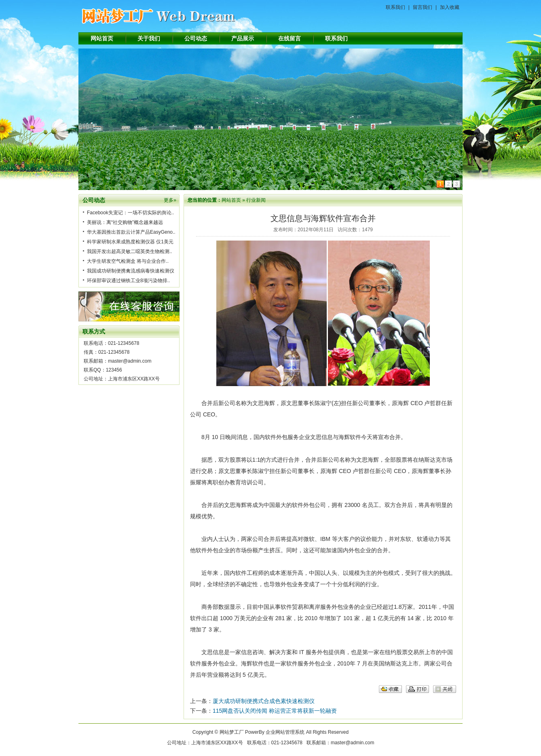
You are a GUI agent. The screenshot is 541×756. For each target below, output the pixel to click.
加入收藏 (450, 7)
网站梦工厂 (232, 732)
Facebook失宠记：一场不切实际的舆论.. (130, 213)
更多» (170, 200)
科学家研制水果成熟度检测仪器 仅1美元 (130, 242)
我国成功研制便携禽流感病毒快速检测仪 (131, 271)
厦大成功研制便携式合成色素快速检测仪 (264, 701)
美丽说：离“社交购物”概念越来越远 (125, 222)
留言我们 (423, 7)
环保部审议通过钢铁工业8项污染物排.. (128, 281)
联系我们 (395, 7)
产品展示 (243, 38)
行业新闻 (256, 200)
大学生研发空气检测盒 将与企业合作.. (128, 261)
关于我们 (149, 38)
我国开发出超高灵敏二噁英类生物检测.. (130, 251)
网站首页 (102, 38)
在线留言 (290, 38)
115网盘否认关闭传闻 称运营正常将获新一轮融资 (275, 711)
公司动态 (196, 38)
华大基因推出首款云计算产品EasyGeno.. (131, 232)
